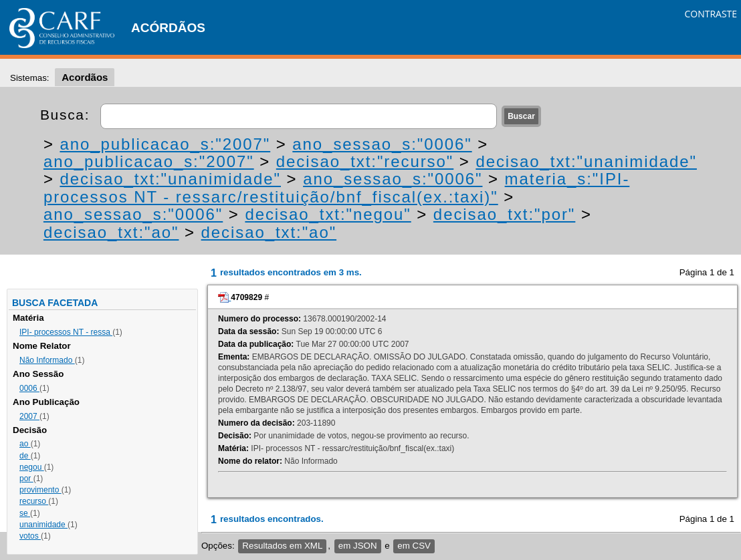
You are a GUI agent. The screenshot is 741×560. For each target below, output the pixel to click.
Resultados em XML (282, 546)
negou (32, 467)
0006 (29, 388)
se (25, 513)
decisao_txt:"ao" (111, 232)
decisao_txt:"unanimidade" (586, 161)
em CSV (414, 546)
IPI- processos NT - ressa (66, 332)
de (25, 456)
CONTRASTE (711, 14)
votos (30, 536)
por (26, 478)
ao (25, 444)
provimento (40, 490)
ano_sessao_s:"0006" (382, 144)
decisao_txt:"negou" (328, 214)
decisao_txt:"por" (504, 214)
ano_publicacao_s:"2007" (165, 144)
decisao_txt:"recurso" (365, 161)
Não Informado (47, 360)
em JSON (358, 546)
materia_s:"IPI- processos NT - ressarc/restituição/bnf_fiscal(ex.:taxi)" (336, 187)
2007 (29, 416)
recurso (34, 501)
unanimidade (43, 525)
